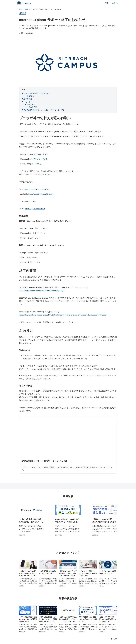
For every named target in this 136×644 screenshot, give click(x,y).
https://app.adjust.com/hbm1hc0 (41, 194)
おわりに (27, 102)
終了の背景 (28, 99)
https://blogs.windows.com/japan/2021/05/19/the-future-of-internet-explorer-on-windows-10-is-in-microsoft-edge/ (64, 315)
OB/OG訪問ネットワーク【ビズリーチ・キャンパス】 (44, 110)
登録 (105, 3)
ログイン (115, 3)
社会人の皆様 (32, 107)
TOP (21, 9)
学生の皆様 (31, 104)
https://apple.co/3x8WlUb (35, 209)
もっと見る (114, 628)
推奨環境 (30, 96)
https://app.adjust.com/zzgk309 (38, 189)
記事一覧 (28, 9)
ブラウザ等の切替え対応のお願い (36, 93)
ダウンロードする (41, 154)
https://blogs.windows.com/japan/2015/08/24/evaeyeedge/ (42, 291)
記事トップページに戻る (68, 637)
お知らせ (23, 13)
